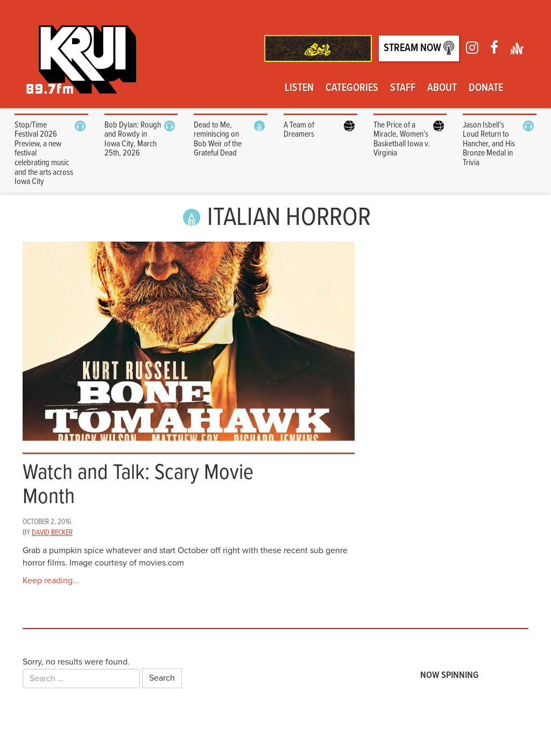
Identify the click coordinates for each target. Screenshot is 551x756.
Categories (352, 88)
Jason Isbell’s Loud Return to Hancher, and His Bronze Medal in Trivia (489, 144)
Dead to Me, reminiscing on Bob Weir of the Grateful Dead (218, 139)
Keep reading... (51, 581)
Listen (299, 88)
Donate (486, 88)
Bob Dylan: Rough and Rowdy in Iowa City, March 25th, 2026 (133, 139)
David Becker (52, 533)
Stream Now (419, 48)
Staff (403, 88)
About (442, 88)
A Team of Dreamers (299, 130)
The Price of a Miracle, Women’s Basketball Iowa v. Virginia (402, 139)
